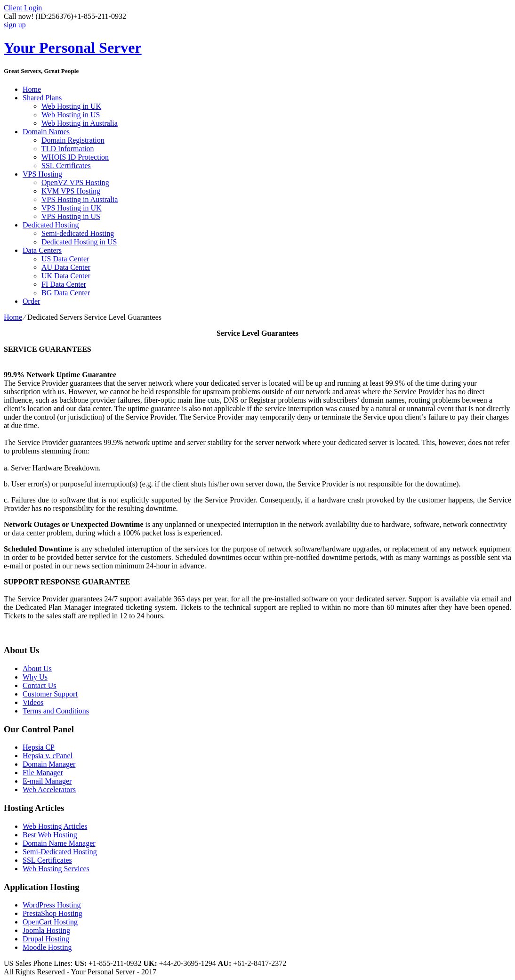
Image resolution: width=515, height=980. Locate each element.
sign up (15, 25)
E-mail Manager (47, 781)
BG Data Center (66, 293)
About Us (37, 668)
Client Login (23, 8)
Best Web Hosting (50, 835)
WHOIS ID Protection (75, 157)
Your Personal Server (73, 48)
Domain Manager (49, 764)
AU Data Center (66, 267)
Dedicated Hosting (51, 225)
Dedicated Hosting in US (79, 242)
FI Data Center (64, 284)
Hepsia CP (39, 747)
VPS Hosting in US (71, 216)
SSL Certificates (66, 166)
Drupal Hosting (46, 939)
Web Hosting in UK (71, 106)
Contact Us (40, 685)
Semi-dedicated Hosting (78, 233)
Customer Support (50, 694)
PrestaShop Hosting (52, 913)
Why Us (35, 677)
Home (32, 89)
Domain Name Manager (59, 843)
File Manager (43, 773)
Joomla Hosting (46, 930)
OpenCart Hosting (50, 922)
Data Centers (42, 250)
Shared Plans (42, 98)
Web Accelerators (49, 790)
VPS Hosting (42, 174)
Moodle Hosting (47, 947)
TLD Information (68, 149)
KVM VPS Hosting (71, 191)
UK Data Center (66, 276)
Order (31, 301)
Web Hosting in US (71, 115)
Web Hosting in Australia (80, 123)
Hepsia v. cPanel (48, 756)
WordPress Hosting (52, 905)
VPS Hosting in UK (72, 208)
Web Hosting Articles (55, 826)
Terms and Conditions (56, 711)
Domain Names (46, 132)
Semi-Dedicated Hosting (60, 852)
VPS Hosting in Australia (80, 199)
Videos (33, 702)
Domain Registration (73, 140)
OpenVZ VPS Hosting (75, 182)
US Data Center (65, 259)
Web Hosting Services (56, 869)
